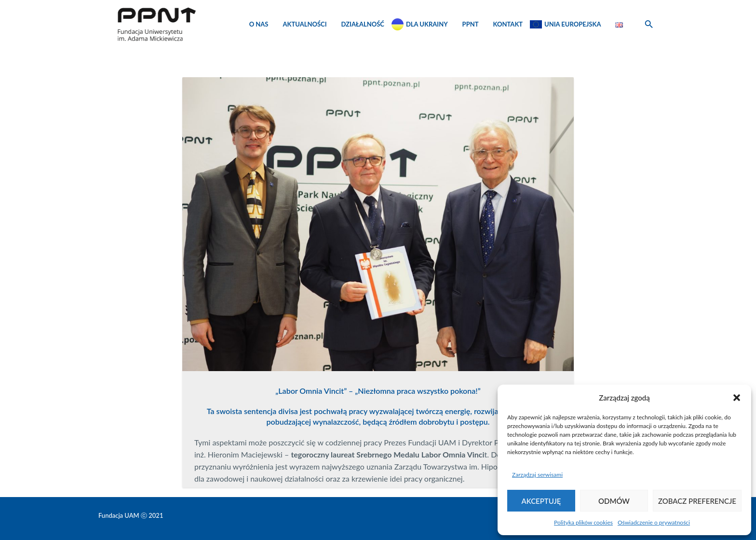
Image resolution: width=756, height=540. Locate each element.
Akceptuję (541, 501)
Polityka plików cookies (583, 522)
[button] (737, 398)
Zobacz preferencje (697, 501)
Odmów (614, 501)
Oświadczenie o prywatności (654, 522)
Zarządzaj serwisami (537, 475)
